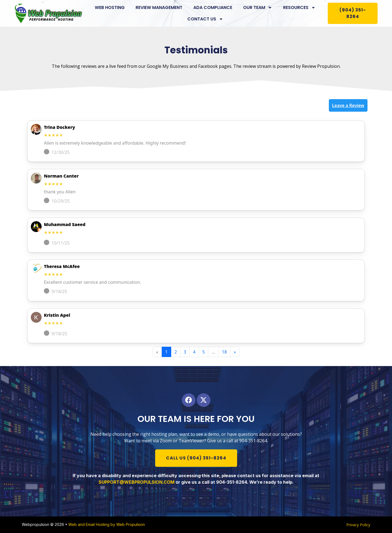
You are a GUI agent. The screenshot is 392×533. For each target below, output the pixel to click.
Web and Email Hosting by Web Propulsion (107, 524)
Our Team (258, 8)
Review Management (159, 7)
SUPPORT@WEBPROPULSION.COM (137, 482)
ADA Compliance (213, 7)
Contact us (205, 19)
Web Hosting (110, 7)
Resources (299, 8)
